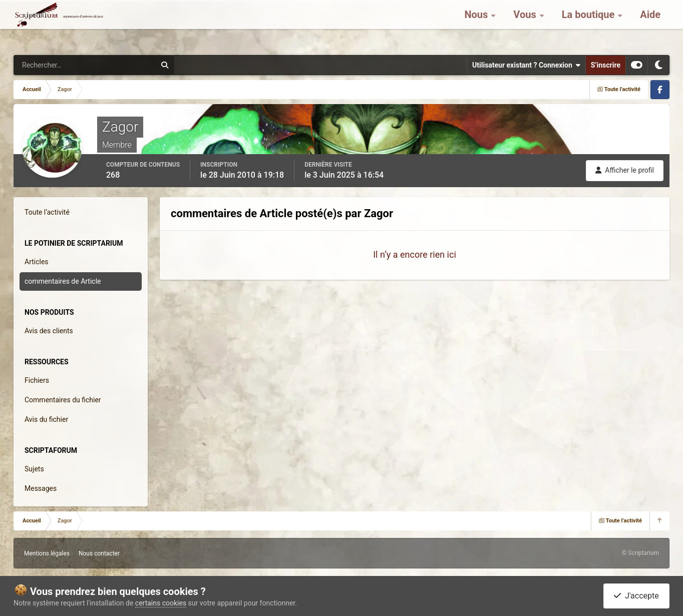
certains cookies (161, 603)
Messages (41, 488)
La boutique (590, 25)
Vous (526, 25)
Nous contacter (99, 553)
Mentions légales (47, 553)
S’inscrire (606, 65)
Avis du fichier (46, 419)
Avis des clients (49, 331)
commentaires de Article (63, 281)
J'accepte (636, 596)
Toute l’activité (47, 212)
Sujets (34, 469)
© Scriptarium (640, 553)
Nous (477, 25)
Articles (37, 262)
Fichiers (37, 380)
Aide (650, 25)
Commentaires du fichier (63, 400)
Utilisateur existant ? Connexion (526, 65)
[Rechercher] (58, 65)
